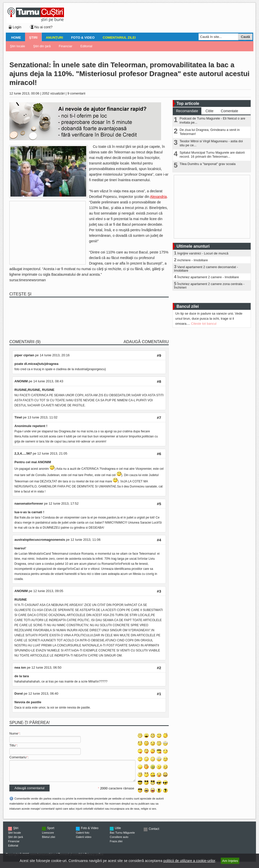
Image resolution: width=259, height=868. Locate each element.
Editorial (86, 46)
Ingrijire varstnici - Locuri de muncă (203, 253)
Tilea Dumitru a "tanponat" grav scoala (208, 164)
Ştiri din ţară (42, 46)
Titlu (12, 745)
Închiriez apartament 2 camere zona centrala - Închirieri (209, 286)
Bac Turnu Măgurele (122, 836)
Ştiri (33, 38)
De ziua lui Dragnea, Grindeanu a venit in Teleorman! (210, 132)
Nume (14, 733)
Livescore (48, 836)
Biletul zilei (49, 841)
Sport (51, 832)
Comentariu (18, 757)
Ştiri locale (17, 46)
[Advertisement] (158, 19)
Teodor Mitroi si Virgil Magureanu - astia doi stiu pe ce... (211, 143)
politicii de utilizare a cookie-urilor (189, 861)
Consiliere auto (119, 841)
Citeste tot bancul (204, 324)
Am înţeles (230, 861)
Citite (209, 111)
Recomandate (187, 111)
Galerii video (84, 841)
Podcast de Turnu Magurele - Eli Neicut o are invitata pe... (212, 120)
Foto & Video (83, 38)
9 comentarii (76, 93)
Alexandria (158, 197)
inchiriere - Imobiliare (193, 260)
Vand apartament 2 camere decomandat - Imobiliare (206, 269)
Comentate (229, 111)
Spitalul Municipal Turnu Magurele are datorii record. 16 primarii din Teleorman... (212, 155)
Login (17, 27)
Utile (118, 832)
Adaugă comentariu (146, 342)
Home (16, 38)
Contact (154, 833)
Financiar (65, 46)
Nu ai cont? (44, 27)
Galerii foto (83, 836)
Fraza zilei (116, 845)
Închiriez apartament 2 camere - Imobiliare (208, 277)
